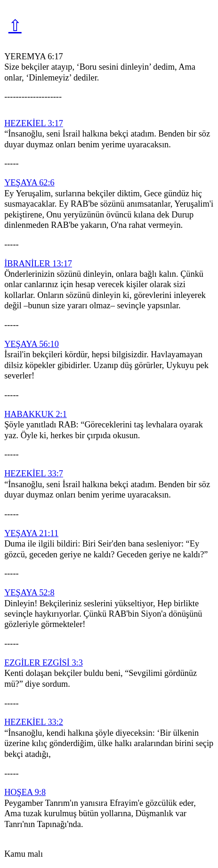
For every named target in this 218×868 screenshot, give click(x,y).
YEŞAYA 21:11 (31, 533)
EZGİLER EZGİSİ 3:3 (44, 663)
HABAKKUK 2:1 (36, 414)
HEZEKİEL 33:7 (34, 474)
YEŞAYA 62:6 (29, 183)
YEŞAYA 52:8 (29, 593)
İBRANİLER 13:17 (38, 264)
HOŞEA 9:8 (25, 792)
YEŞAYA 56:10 (32, 344)
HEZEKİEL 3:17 (34, 123)
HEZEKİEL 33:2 (34, 722)
